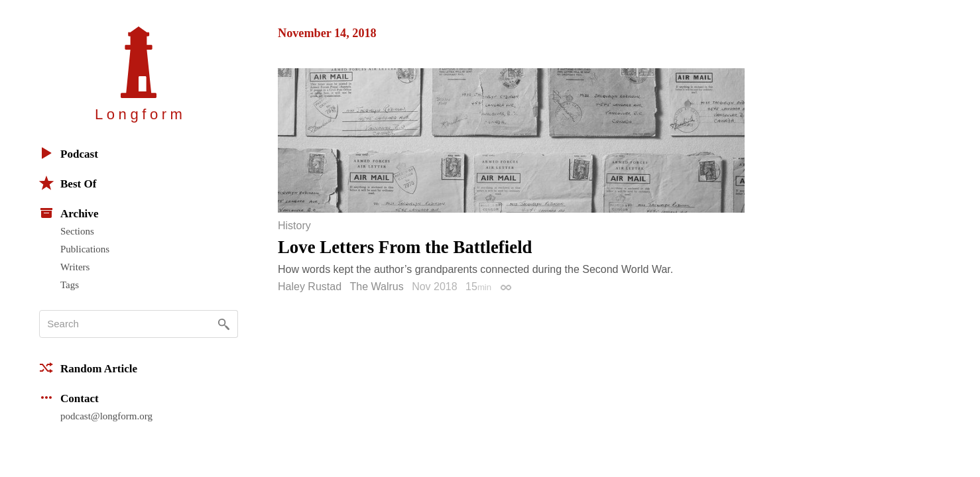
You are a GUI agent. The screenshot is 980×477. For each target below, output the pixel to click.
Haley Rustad (310, 287)
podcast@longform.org (106, 416)
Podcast (69, 153)
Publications (85, 249)
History (294, 226)
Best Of (68, 183)
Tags (70, 285)
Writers (75, 267)
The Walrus (377, 287)
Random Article (88, 368)
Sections (77, 231)
